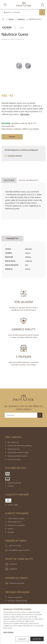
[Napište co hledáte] (20, 12)
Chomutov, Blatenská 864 (17, 601)
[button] (42, 13)
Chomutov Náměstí (15, 156)
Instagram (11, 569)
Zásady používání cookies (18, 456)
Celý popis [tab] (9, 180)
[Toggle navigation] (5, 4)
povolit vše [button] (37, 639)
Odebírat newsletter (17, 583)
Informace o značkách (16, 525)
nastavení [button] (22, 639)
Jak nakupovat (13, 442)
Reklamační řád (14, 449)
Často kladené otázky (16, 518)
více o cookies (8, 632)
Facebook (11, 564)
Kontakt (11, 532)
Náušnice (21, 19)
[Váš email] (21, 415)
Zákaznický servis (15, 522)
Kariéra (11, 529)
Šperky (11, 19)
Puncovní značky (14, 459)
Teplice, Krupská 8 (15, 597)
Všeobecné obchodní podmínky (20, 446)
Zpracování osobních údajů (18, 452)
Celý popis (25, 114)
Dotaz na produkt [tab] (29, 180)
